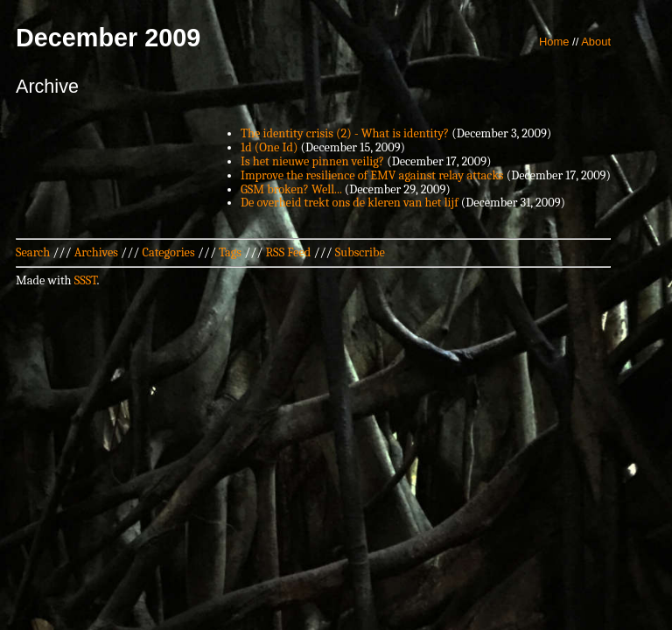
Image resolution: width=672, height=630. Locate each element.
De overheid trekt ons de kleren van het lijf (350, 203)
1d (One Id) (269, 147)
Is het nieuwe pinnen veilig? (312, 161)
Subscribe (360, 252)
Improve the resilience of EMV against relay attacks (372, 175)
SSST (86, 280)
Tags (230, 252)
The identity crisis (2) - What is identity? (345, 133)
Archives (96, 252)
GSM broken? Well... (291, 189)
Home (554, 42)
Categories (168, 252)
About (596, 42)
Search (33, 252)
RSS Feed (289, 252)
